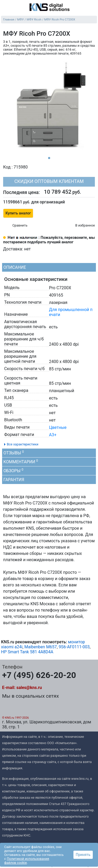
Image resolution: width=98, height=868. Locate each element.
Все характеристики (23, 444)
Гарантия (14, 480)
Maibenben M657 (41, 647)
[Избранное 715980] (81, 226)
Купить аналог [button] (18, 213)
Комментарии (21, 462)
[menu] (5, 8)
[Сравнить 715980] (15, 226)
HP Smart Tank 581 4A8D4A (27, 652)
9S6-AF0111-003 (74, 647)
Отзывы (14, 453)
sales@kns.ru (29, 688)
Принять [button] (83, 855)
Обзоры (13, 470)
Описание (15, 267)
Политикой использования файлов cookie (27, 861)
